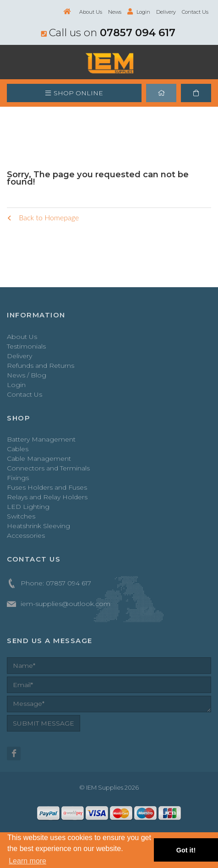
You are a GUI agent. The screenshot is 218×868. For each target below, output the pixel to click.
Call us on (108, 33)
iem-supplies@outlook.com (65, 604)
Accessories (26, 535)
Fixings (18, 478)
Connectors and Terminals (48, 468)
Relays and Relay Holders (47, 497)
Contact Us (195, 12)
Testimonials (26, 346)
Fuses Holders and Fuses (47, 487)
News (115, 12)
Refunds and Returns (41, 366)
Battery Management (41, 439)
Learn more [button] (27, 861)
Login (139, 12)
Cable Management (39, 459)
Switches (21, 516)
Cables (18, 449)
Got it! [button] (186, 850)
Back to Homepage (43, 217)
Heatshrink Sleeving (38, 526)
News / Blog (27, 375)
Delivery (166, 12)
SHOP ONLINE (74, 93)
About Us (91, 12)
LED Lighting (28, 507)
